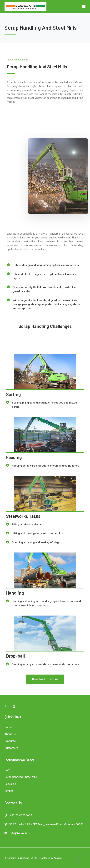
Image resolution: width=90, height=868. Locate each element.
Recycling (10, 784)
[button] (45, 679)
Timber (9, 791)
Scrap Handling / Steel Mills (21, 777)
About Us (10, 734)
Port (7, 770)
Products (10, 741)
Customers (11, 748)
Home (8, 727)
